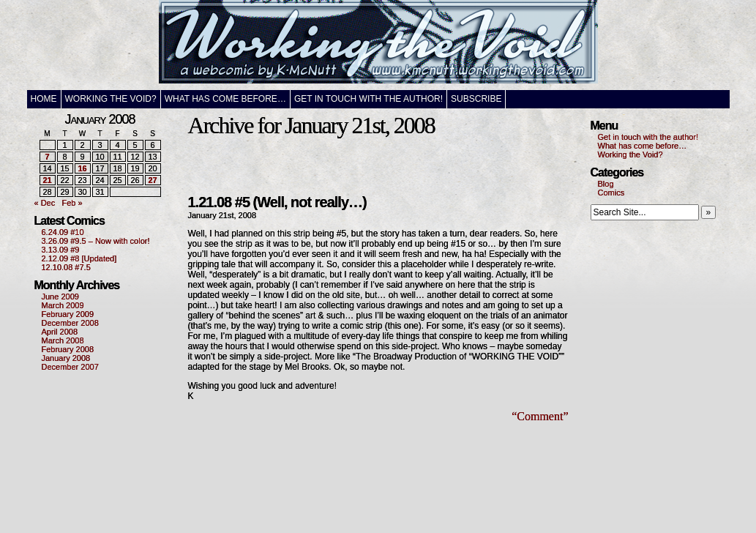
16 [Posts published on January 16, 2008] (82, 168)
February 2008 (68, 349)
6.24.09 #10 (63, 232)
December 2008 (70, 323)
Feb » (72, 203)
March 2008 (63, 340)
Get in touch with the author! (368, 99)
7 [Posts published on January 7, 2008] (47, 157)
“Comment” (540, 416)
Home (44, 99)
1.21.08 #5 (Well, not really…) (277, 202)
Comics (611, 193)
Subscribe (476, 99)
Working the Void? (111, 99)
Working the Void (378, 45)
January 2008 (66, 358)
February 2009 (68, 314)
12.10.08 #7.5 (66, 267)
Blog (606, 184)
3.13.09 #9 (61, 250)
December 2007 (70, 367)
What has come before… (225, 99)
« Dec (45, 203)
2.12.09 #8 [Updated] (79, 258)
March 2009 (63, 305)
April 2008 (60, 332)
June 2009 (60, 297)
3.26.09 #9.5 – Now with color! (96, 241)
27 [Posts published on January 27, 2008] (152, 180)
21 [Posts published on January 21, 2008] (47, 180)
